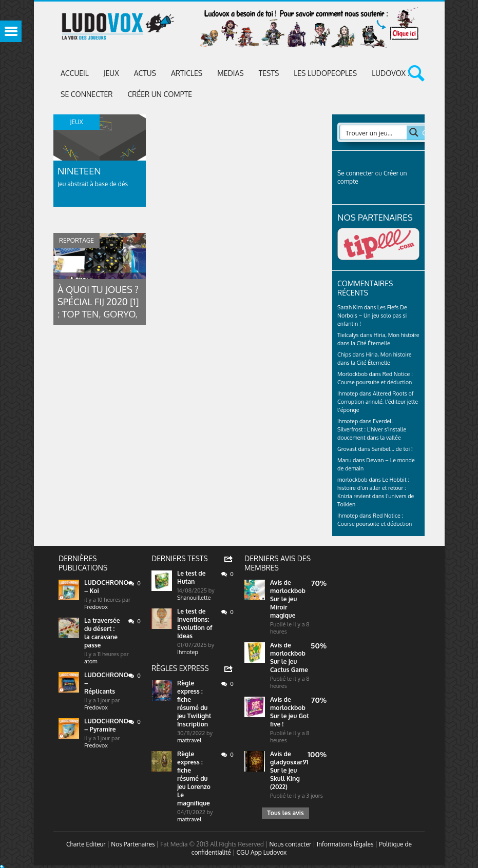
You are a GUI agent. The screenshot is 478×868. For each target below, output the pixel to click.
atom (91, 661)
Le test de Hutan (191, 577)
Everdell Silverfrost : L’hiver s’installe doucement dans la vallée (372, 429)
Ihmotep (348, 393)
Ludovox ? (391, 73)
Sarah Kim (350, 307)
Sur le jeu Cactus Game (289, 666)
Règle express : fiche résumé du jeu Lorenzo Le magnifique (194, 778)
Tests (269, 73)
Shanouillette (194, 598)
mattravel (189, 740)
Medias (230, 73)
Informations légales (345, 844)
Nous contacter (291, 844)
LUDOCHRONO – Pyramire (106, 725)
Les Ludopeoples (325, 73)
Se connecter (87, 94)
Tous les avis (285, 813)
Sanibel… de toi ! (392, 449)
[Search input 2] (376, 132)
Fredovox (96, 607)
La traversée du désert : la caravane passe (102, 633)
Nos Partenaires (133, 844)
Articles (187, 73)
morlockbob (288, 591)
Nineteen (79, 171)
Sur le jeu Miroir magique (283, 607)
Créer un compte (160, 94)
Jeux (111, 73)
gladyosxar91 (289, 762)
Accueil (75, 73)
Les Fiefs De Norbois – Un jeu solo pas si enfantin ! (372, 315)
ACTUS (145, 73)
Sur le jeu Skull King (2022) (285, 778)
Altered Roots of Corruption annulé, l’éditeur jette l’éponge (378, 402)
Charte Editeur (86, 844)
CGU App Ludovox (261, 852)
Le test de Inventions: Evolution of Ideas (195, 624)
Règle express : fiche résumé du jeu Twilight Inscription (194, 704)
